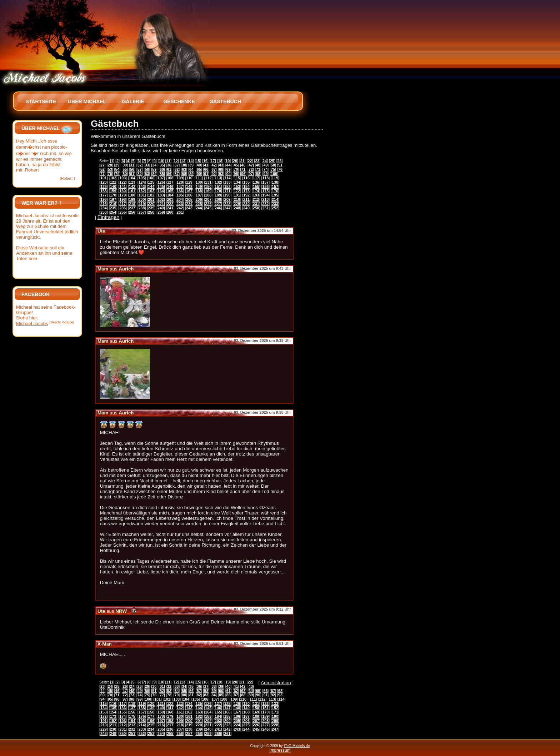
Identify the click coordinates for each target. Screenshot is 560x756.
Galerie (133, 101)
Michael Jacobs (32, 324)
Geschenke (179, 101)
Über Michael (87, 101)
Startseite (41, 101)
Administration (276, 683)
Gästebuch (225, 101)
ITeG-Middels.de (297, 746)
